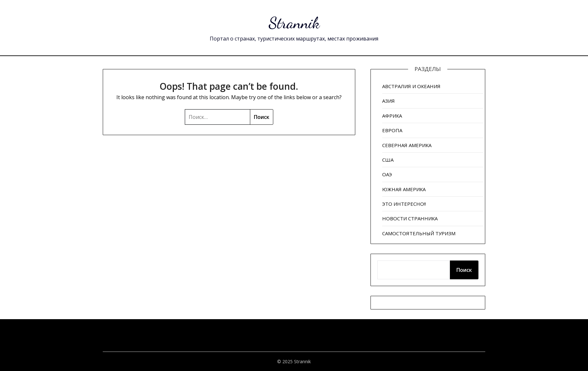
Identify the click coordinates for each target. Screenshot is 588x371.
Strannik (294, 23)
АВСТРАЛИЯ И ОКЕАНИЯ (411, 86)
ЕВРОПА (392, 130)
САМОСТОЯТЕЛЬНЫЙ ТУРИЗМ (419, 233)
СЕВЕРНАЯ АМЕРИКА (407, 145)
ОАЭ (387, 174)
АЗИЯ (388, 101)
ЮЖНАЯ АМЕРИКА (404, 189)
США (388, 160)
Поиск (464, 270)
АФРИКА (392, 116)
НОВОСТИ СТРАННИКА (410, 218)
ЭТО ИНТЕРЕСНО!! (404, 204)
